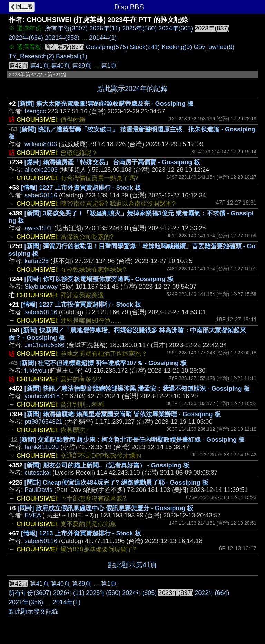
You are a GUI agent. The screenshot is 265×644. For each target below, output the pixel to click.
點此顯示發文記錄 (33, 612)
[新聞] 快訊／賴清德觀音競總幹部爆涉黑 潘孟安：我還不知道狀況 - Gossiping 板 (137, 389)
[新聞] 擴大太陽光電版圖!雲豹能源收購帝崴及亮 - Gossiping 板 (106, 104)
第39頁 (81, 66)
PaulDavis (38, 490)
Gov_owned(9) (214, 47)
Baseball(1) (72, 56)
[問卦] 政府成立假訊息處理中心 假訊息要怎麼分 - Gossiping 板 (105, 508)
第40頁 (60, 66)
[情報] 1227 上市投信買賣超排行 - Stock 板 (81, 305)
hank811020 (42, 447)
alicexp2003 (41, 170)
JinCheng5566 (45, 345)
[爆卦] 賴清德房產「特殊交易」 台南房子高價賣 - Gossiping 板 (112, 162)
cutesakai (38, 473)
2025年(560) (139, 28)
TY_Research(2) (31, 56)
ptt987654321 (43, 422)
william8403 (41, 144)
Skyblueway (41, 287)
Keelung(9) (177, 47)
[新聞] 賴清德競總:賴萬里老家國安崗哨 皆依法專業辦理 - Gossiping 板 (123, 414)
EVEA (33, 515)
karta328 (37, 261)
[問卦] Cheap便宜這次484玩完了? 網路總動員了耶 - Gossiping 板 (116, 483)
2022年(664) (26, 38)
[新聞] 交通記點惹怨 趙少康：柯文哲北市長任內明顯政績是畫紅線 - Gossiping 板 (132, 440)
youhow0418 (42, 396)
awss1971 (38, 228)
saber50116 (41, 195)
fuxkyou (35, 371)
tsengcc (35, 111)
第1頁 (109, 66)
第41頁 (39, 66)
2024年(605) (176, 28)
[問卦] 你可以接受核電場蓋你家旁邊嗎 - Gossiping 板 (99, 279)
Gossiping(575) (107, 47)
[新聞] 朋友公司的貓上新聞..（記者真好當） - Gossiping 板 (107, 465)
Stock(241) (145, 47)
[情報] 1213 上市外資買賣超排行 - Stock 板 (81, 533)
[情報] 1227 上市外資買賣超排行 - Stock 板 (81, 188)
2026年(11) (105, 28)
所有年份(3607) (66, 28)
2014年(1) (103, 38)
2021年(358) (62, 38)
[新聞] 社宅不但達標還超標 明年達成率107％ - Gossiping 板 (103, 363)
